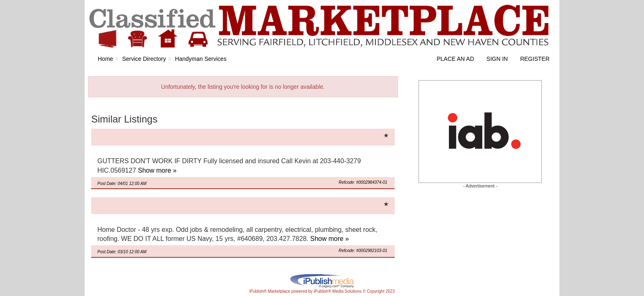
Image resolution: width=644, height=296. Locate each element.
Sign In (497, 59)
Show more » (157, 170)
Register (535, 59)
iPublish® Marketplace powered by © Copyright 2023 (322, 280)
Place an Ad (455, 59)
